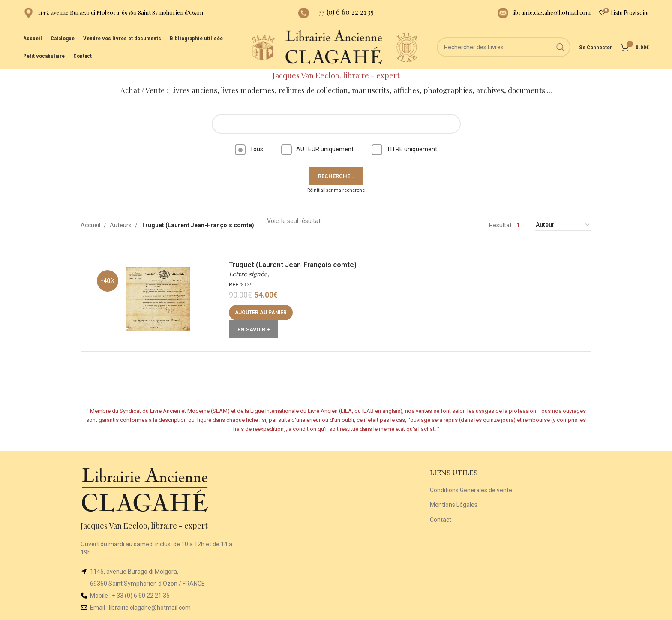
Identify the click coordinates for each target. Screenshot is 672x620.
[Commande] (563, 225)
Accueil (90, 225)
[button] (261, 313)
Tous (249, 149)
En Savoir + (253, 330)
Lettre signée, (249, 274)
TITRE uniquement (404, 149)
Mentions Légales (454, 505)
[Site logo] (263, 47)
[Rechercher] (504, 47)
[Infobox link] (113, 13)
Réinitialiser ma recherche (336, 190)
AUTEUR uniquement (317, 149)
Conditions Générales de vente (471, 490)
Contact (441, 520)
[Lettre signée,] (158, 299)
